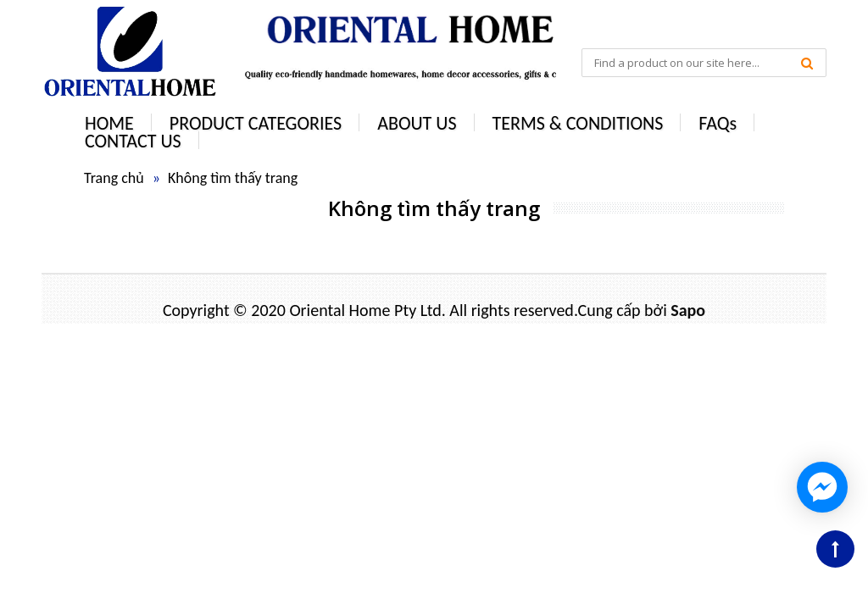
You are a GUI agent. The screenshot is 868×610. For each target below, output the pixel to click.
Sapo (688, 310)
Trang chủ (114, 178)
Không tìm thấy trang (233, 178)
